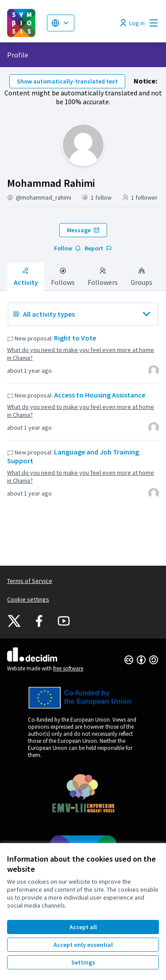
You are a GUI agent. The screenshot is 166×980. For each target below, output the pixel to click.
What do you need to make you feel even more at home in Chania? (81, 354)
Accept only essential (83, 945)
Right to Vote (75, 338)
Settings (83, 962)
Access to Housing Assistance (100, 395)
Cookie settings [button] (28, 599)
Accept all (83, 927)
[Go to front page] (23, 23)
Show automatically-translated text (67, 81)
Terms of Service (30, 581)
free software (68, 668)
